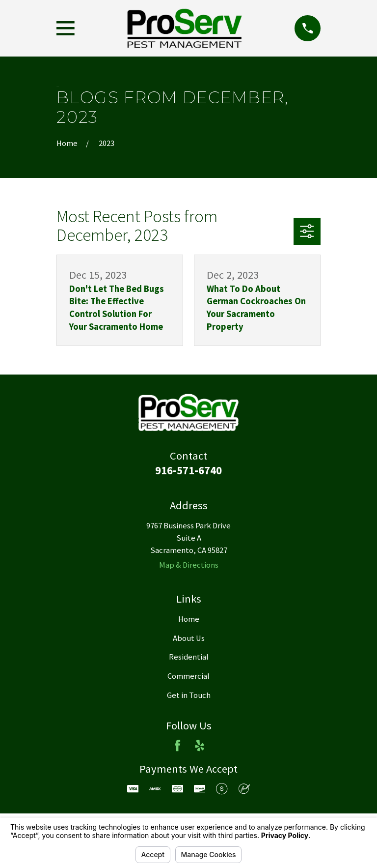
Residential (189, 657)
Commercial (188, 676)
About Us (189, 638)
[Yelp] (200, 745)
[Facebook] (177, 745)
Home (189, 619)
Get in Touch (189, 695)
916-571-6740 (188, 470)
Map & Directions (189, 565)
